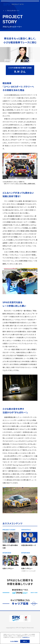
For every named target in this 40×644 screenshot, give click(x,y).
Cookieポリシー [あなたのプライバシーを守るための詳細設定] (26, 638)
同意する (25, 642)
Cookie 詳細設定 (14, 642)
